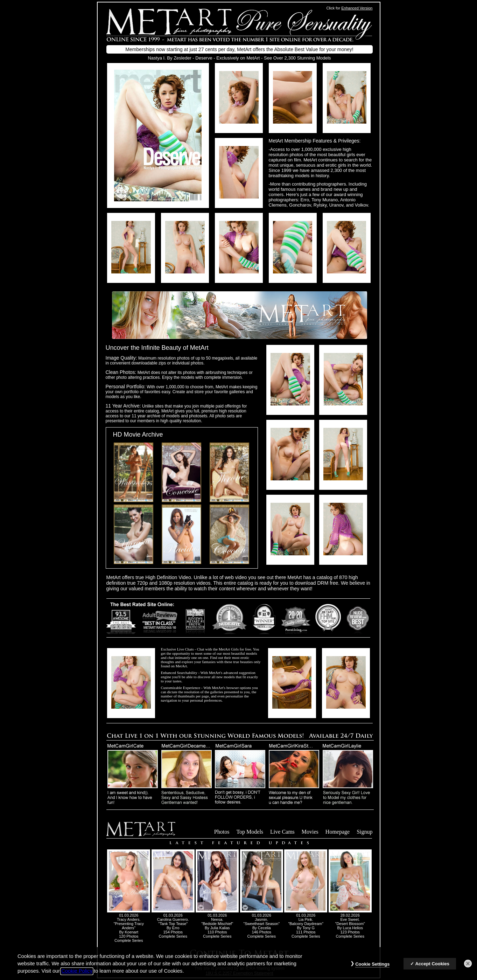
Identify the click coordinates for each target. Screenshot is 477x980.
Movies (310, 832)
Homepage (338, 832)
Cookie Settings (372, 969)
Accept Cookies (432, 969)
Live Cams (282, 832)
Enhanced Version (357, 8)
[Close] (468, 968)
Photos (222, 832)
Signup (364, 832)
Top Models (250, 832)
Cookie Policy (77, 976)
